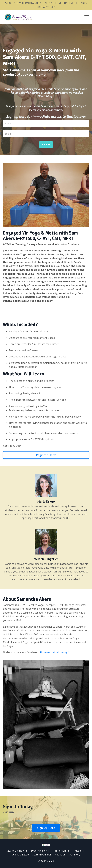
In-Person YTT (63, 851)
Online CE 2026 (20, 855)
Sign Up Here (46, 828)
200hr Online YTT (17, 851)
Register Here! (46, 455)
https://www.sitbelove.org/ (54, 652)
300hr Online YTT (41, 851)
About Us (60, 855)
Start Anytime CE (42, 855)
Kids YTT (80, 851)
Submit (46, 144)
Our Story (75, 855)
